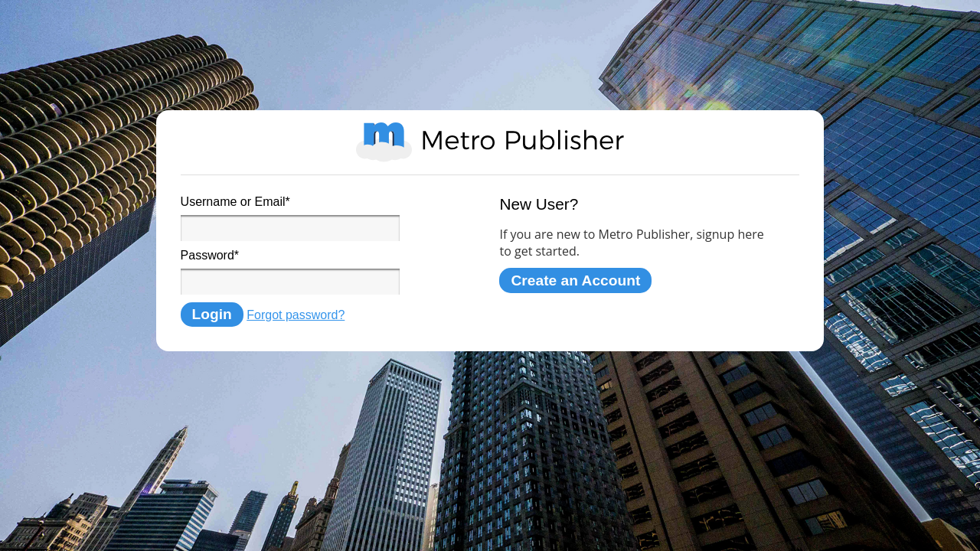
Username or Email (235, 202)
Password (210, 255)
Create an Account (575, 280)
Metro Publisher (490, 142)
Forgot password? (296, 315)
